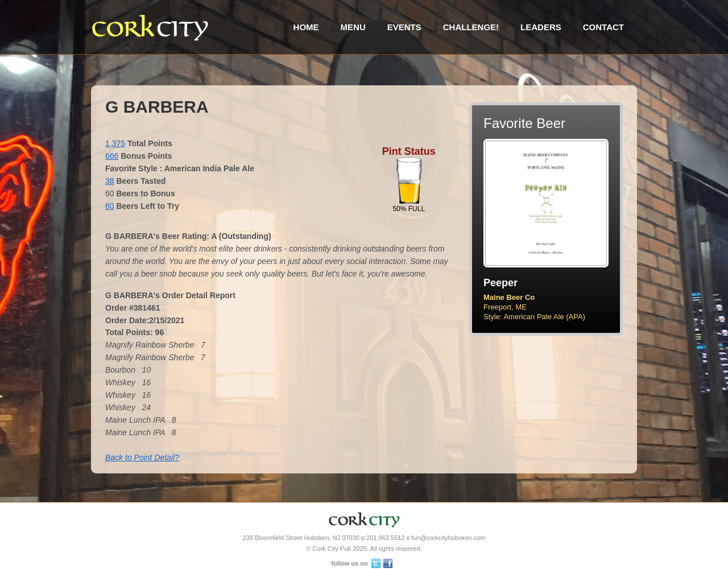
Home (306, 27)
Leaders (541, 27)
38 (110, 181)
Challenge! (471, 27)
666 (112, 156)
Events (404, 27)
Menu (353, 27)
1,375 (115, 143)
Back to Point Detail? (142, 457)
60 (110, 206)
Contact (603, 27)
